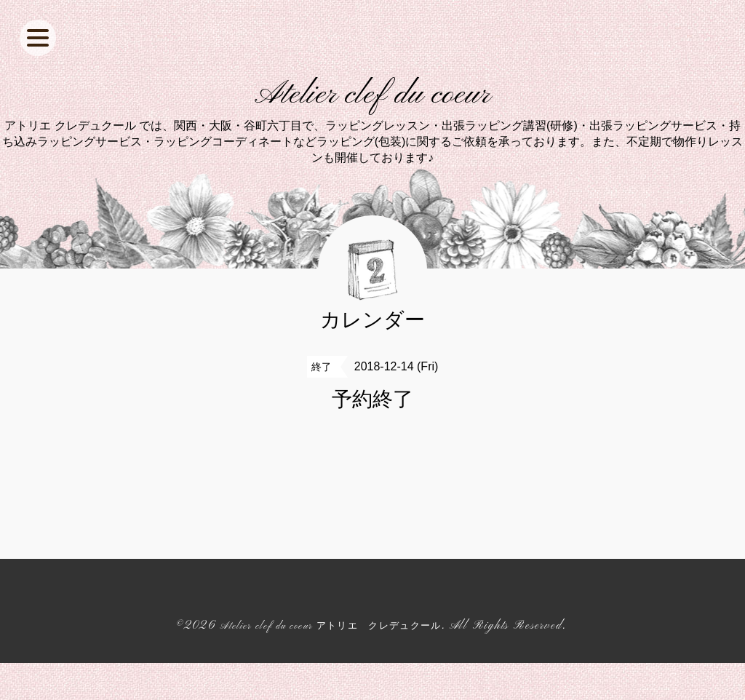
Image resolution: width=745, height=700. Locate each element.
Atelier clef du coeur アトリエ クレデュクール (331, 662)
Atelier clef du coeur (373, 114)
